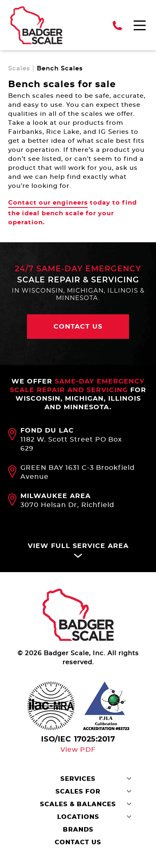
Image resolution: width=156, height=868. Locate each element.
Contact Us (78, 842)
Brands (78, 830)
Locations (78, 817)
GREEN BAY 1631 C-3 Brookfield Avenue (78, 472)
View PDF (78, 750)
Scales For (78, 792)
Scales (19, 69)
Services (78, 779)
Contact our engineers (48, 203)
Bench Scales (60, 69)
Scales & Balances (78, 804)
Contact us (78, 327)
